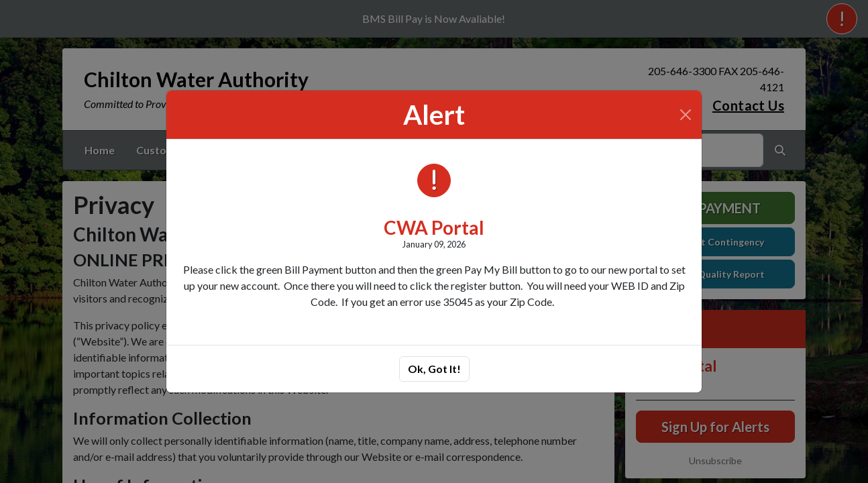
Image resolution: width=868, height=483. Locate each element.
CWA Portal (434, 227)
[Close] (686, 115)
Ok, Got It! (434, 369)
